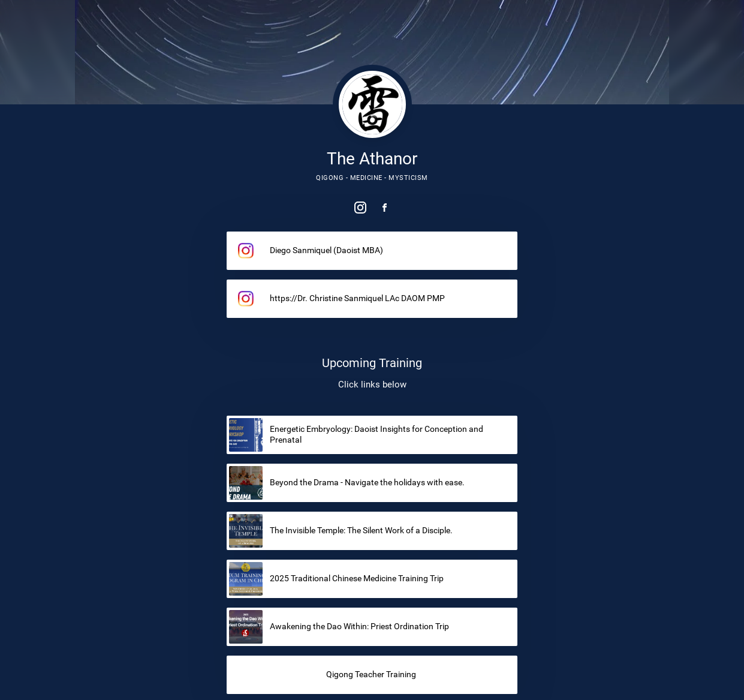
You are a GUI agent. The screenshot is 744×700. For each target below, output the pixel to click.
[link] (360, 208)
